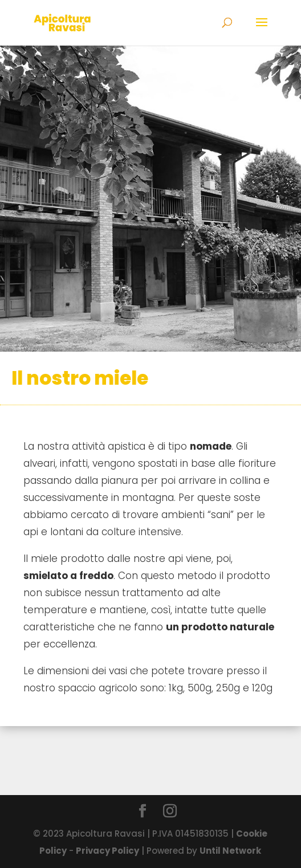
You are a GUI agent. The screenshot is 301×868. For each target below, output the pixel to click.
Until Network (230, 851)
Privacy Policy (107, 851)
